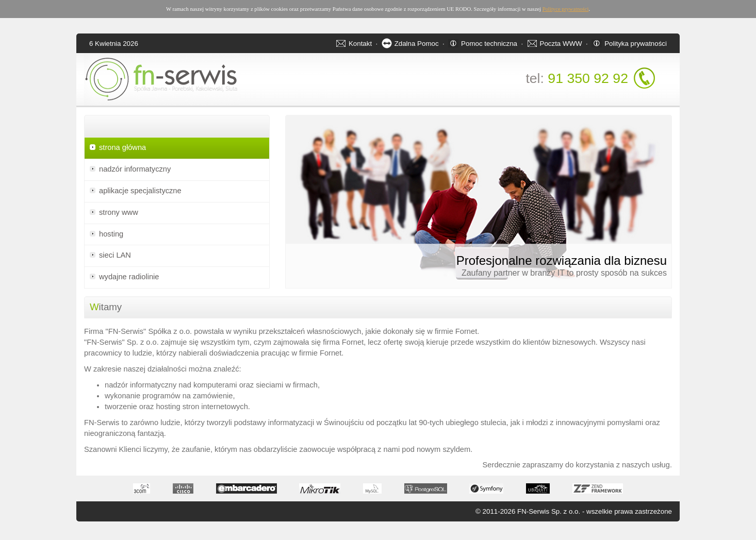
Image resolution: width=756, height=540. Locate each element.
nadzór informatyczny (135, 169)
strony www (119, 212)
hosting (111, 234)
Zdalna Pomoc (417, 44)
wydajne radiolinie (129, 277)
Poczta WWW (561, 44)
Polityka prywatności (636, 44)
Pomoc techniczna (489, 44)
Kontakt (360, 44)
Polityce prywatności (566, 9)
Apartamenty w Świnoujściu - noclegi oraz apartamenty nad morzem (31, 538)
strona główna (122, 147)
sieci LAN (115, 255)
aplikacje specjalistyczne (140, 191)
